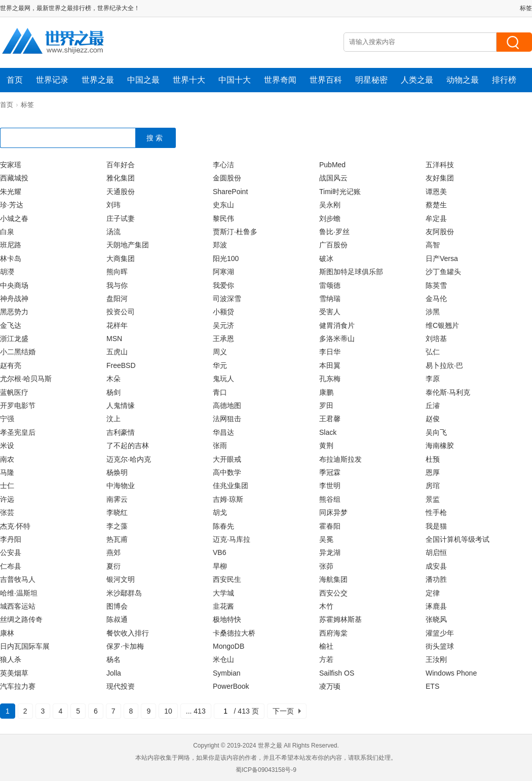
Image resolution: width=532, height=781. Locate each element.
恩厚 (433, 472)
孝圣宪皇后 (18, 432)
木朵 (113, 379)
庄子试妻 (121, 218)
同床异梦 (333, 512)
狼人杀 (11, 659)
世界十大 (189, 80)
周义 (220, 352)
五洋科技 (440, 165)
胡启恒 (436, 552)
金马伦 (436, 299)
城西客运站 (18, 606)
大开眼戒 (227, 459)
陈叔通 (117, 619)
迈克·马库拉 (232, 539)
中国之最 (143, 80)
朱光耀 (11, 192)
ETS (432, 686)
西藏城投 (14, 178)
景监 (433, 499)
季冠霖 (330, 472)
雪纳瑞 (330, 299)
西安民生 (227, 579)
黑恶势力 (14, 312)
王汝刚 (436, 659)
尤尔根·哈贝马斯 (26, 379)
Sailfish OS (337, 673)
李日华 (330, 352)
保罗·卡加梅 (125, 646)
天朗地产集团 (128, 245)
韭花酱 (223, 606)
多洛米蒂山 (337, 339)
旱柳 (220, 566)
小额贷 (223, 312)
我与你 (117, 285)
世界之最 (98, 80)
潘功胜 (436, 579)
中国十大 (235, 80)
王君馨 (330, 419)
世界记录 (52, 80)
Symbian (226, 673)
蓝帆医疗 (14, 392)
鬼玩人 (223, 379)
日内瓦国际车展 (25, 646)
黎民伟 (223, 218)
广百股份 (333, 245)
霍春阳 (330, 526)
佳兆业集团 (231, 486)
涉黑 (433, 312)
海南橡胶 (440, 445)
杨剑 (113, 392)
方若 (326, 659)
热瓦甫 (117, 539)
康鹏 (326, 392)
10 (168, 711)
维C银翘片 (442, 325)
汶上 (113, 419)
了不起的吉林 (128, 445)
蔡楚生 (436, 205)
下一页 (283, 711)
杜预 (433, 459)
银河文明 (121, 579)
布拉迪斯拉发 (340, 459)
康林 (7, 633)
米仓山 (223, 659)
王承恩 (223, 339)
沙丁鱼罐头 (443, 272)
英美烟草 (14, 673)
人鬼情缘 (121, 405)
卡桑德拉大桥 (234, 633)
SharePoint (230, 192)
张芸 (7, 512)
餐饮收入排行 (128, 633)
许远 (7, 499)
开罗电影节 (18, 405)
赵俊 (433, 419)
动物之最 (463, 80)
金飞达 (11, 325)
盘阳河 (117, 299)
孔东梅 (330, 379)
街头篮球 (440, 646)
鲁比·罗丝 (334, 232)
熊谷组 (330, 499)
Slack (328, 432)
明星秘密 (371, 80)
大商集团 (121, 258)
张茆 (326, 566)
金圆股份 (227, 178)
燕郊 (113, 552)
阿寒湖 (223, 272)
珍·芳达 (12, 205)
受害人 (330, 312)
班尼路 (11, 245)
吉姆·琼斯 (228, 499)
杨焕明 (117, 472)
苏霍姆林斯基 (340, 619)
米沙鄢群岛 (124, 593)
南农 (7, 459)
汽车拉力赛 (18, 686)
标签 (526, 8)
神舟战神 (14, 299)
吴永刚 (330, 205)
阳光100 (226, 258)
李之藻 (117, 526)
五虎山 (117, 352)
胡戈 (220, 512)
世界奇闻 (280, 80)
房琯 (433, 486)
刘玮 (113, 205)
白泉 (7, 232)
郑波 (220, 245)
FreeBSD (121, 365)
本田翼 (330, 365)
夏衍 (113, 566)
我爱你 (223, 285)
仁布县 (11, 566)
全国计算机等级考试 (458, 539)
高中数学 (227, 472)
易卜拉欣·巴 (444, 365)
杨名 (113, 659)
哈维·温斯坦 (19, 593)
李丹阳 (11, 539)
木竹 (326, 606)
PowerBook (231, 686)
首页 (15, 80)
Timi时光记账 (340, 192)
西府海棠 (333, 633)
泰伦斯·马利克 (448, 392)
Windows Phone (451, 673)
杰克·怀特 (15, 526)
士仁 (7, 486)
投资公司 (121, 312)
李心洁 (223, 165)
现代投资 (121, 686)
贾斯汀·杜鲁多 (235, 232)
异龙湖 (330, 552)
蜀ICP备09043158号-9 (266, 770)
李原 (433, 379)
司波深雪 (227, 299)
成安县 (436, 566)
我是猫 (436, 526)
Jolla (114, 673)
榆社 (326, 646)
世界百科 (326, 80)
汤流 (113, 232)
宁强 (7, 419)
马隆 (7, 472)
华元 (220, 365)
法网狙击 (227, 419)
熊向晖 (117, 272)
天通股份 (121, 192)
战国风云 (333, 178)
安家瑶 (11, 165)
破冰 (326, 258)
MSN (114, 339)
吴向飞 (436, 432)
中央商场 (14, 285)
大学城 (223, 593)
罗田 (326, 405)
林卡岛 (11, 258)
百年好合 (121, 165)
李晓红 (117, 512)
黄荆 (326, 445)
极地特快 (227, 619)
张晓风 (436, 619)
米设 (7, 445)
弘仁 (433, 352)
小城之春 (14, 218)
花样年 (117, 325)
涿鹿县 (436, 606)
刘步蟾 (330, 218)
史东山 (223, 205)
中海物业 (121, 486)
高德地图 (227, 405)
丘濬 (433, 405)
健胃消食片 (337, 325)
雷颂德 (330, 285)
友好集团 (440, 178)
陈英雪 (436, 285)
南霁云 (117, 499)
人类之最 (417, 80)
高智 (433, 245)
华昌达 (223, 432)
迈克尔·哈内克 (129, 459)
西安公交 (333, 593)
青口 (220, 392)
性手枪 (436, 512)
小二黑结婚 (18, 352)
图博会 (117, 606)
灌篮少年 (440, 633)
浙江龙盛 (14, 339)
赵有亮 (11, 365)
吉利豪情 (121, 432)
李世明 (330, 486)
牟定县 (436, 218)
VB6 (219, 552)
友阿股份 (440, 232)
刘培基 (436, 339)
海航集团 (333, 579)
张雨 (220, 445)
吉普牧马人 (18, 579)
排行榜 (504, 80)
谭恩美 (436, 192)
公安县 (11, 552)
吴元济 (223, 325)
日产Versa (442, 258)
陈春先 (223, 526)
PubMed (332, 165)
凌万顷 (330, 686)
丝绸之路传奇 (21, 619)
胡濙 (7, 272)
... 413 (196, 711)
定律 (433, 593)
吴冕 (326, 539)
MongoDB (229, 646)
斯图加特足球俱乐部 (351, 272)
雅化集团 (121, 178)
